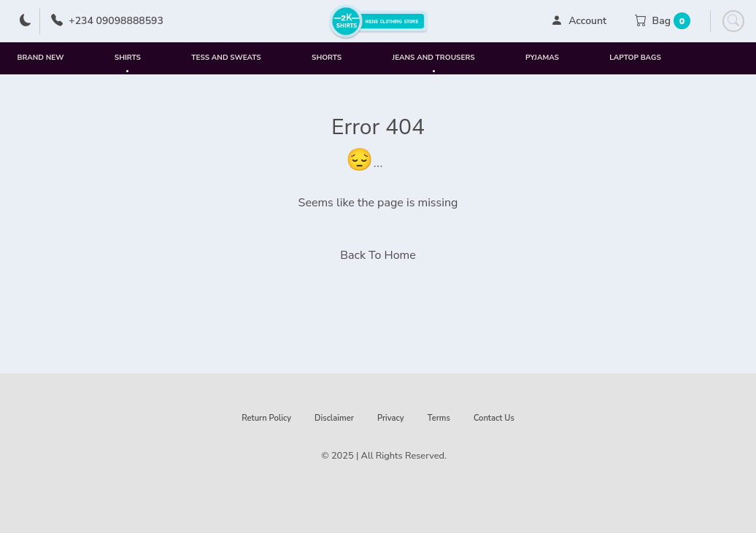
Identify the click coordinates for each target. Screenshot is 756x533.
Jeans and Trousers (434, 63)
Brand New (41, 58)
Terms (439, 418)
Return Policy (266, 418)
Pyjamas (542, 58)
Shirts (128, 63)
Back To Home (378, 255)
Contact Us (494, 418)
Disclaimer (334, 418)
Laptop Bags (635, 58)
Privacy (391, 418)
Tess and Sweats (226, 58)
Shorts (327, 58)
